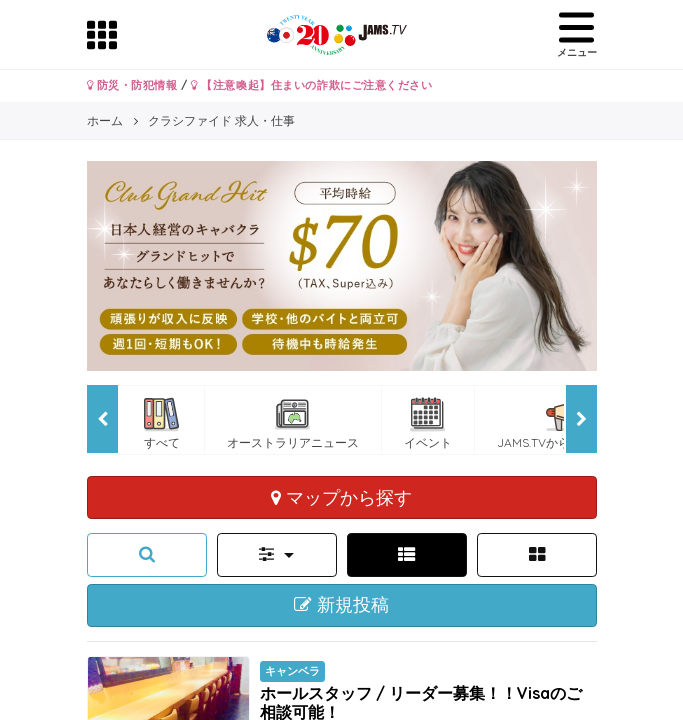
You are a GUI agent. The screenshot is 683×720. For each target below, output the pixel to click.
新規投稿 (341, 605)
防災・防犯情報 (132, 85)
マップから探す (341, 497)
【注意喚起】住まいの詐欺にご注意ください (311, 85)
